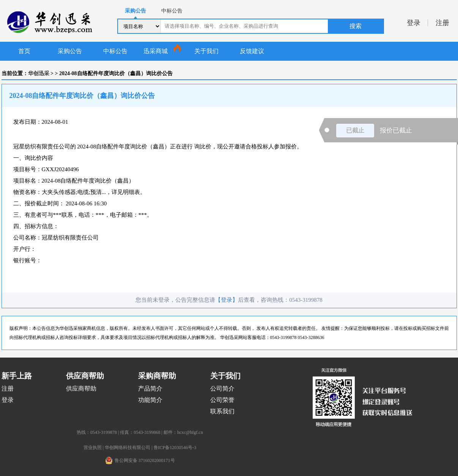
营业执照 (93, 448)
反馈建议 (252, 51)
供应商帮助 (81, 389)
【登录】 (227, 300)
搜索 (356, 26)
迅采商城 (156, 51)
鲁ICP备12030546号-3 (175, 448)
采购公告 (70, 51)
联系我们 (222, 411)
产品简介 (150, 389)
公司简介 (222, 389)
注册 (442, 23)
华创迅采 (39, 73)
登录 (414, 23)
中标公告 (115, 51)
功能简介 (150, 400)
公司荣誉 (222, 400)
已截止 (355, 130)
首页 (24, 51)
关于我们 (206, 51)
